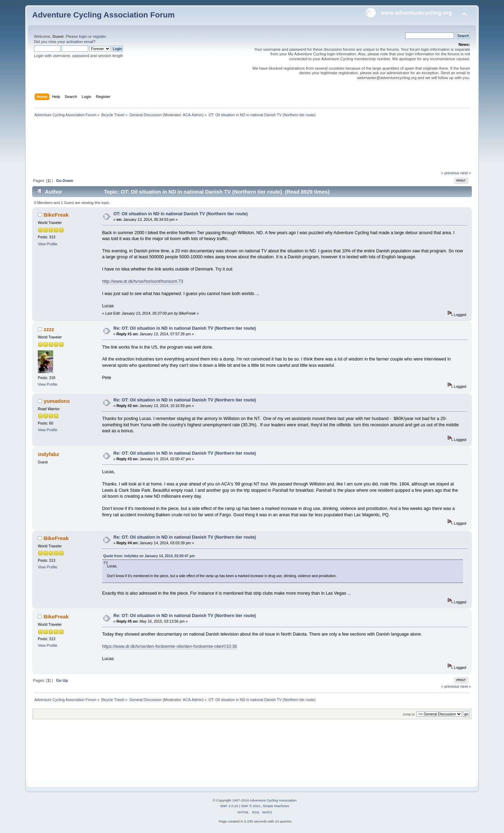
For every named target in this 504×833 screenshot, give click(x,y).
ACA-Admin (192, 115)
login (83, 36)
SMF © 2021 (251, 806)
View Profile (48, 244)
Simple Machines (276, 806)
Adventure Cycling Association (273, 800)
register (99, 36)
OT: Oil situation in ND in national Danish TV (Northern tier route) (181, 214)
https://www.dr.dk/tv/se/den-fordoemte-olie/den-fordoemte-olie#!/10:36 (170, 646)
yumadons (57, 401)
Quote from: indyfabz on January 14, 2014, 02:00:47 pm (149, 556)
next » (466, 173)
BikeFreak (56, 215)
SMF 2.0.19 (229, 806)
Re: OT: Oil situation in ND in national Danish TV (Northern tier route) (185, 328)
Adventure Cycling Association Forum (103, 15)
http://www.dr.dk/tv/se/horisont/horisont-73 (143, 281)
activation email (80, 42)
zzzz (49, 329)
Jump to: (409, 714)
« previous (450, 173)
